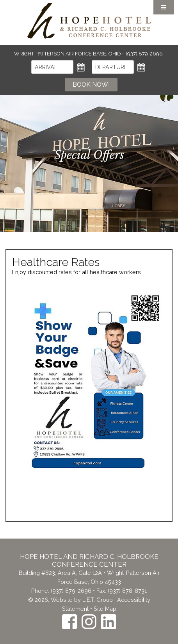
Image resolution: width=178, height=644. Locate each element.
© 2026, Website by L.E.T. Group (70, 600)
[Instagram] (89, 622)
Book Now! (91, 85)
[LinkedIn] (109, 622)
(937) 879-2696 (71, 591)
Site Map (105, 609)
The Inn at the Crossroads (89, 21)
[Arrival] (52, 67)
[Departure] (113, 67)
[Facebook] (69, 622)
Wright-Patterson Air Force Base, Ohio (68, 54)
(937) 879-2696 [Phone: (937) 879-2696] (144, 54)
